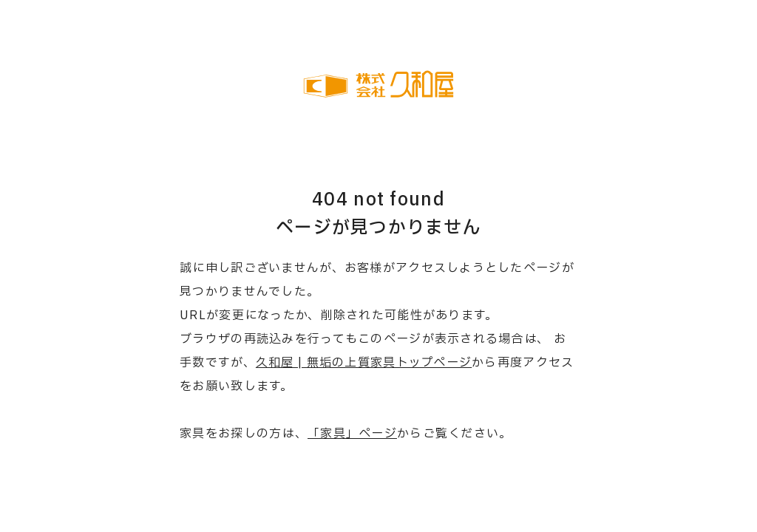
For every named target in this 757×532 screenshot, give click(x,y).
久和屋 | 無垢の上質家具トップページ (364, 363)
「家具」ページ (352, 434)
